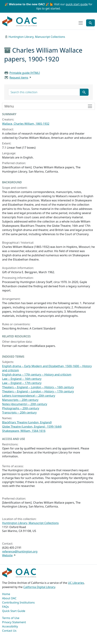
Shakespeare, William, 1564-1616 (24, 431)
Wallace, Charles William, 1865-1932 (26, 124)
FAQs (5, 607)
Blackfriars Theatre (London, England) (27, 422)
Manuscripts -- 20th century (20, 400)
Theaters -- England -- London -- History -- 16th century (38, 387)
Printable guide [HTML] (25, 73)
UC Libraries (76, 583)
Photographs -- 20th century (21, 408)
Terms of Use (11, 618)
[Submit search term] (84, 92)
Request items (19, 78)
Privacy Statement (14, 622)
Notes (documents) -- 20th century (25, 404)
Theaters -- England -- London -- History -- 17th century (38, 391)
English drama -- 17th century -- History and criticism (37, 375)
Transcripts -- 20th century (19, 413)
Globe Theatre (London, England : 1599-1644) (32, 427)
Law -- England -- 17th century (22, 383)
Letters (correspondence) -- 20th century (29, 396)
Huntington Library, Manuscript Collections (37, 37)
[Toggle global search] (90, 23)
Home (6, 594)
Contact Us (9, 631)
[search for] (44, 92)
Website (7, 555)
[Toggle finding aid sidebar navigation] (48, 106)
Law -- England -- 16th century (22, 379)
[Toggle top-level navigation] (81, 23)
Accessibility (10, 626)
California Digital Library (39, 587)
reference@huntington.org (20, 551)
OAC (20, 21)
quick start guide (77, 4)
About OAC (9, 598)
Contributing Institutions (18, 602)
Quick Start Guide (14, 611)
